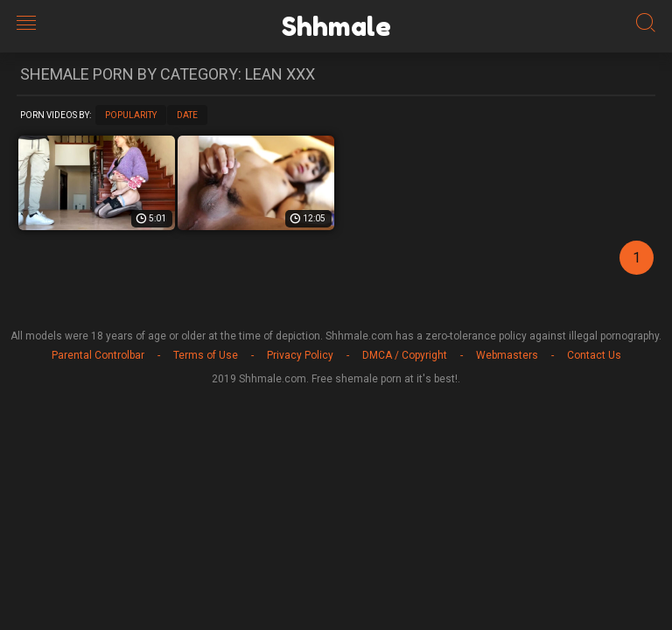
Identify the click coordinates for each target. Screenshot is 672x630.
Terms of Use (206, 355)
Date (187, 115)
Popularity (131, 115)
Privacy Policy (300, 355)
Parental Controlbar (98, 355)
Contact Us (594, 355)
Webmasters (507, 355)
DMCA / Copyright (405, 355)
